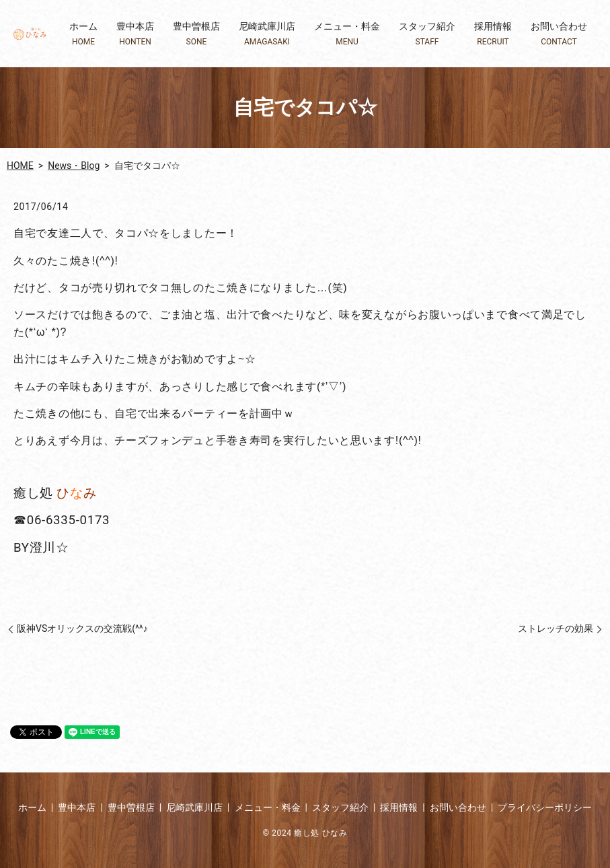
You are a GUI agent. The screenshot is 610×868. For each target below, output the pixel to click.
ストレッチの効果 (556, 628)
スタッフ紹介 (427, 34)
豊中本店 (135, 34)
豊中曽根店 (196, 34)
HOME (20, 166)
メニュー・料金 (347, 34)
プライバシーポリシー (545, 807)
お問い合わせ (559, 34)
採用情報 (493, 34)
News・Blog (74, 166)
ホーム (83, 34)
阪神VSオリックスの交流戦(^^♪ (82, 628)
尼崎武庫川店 (267, 34)
